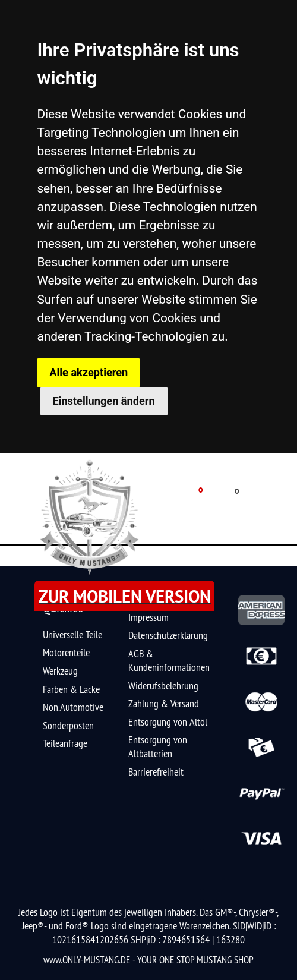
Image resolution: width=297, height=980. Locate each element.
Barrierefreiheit (156, 772)
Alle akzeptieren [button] (89, 372)
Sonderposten (68, 725)
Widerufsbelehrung (163, 686)
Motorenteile (66, 652)
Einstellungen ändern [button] (103, 401)
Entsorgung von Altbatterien (158, 746)
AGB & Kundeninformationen (169, 660)
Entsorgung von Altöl (168, 722)
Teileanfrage (65, 743)
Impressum (148, 617)
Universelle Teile (72, 634)
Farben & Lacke (71, 689)
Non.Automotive (73, 707)
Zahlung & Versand (164, 703)
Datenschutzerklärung (168, 635)
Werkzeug (60, 671)
